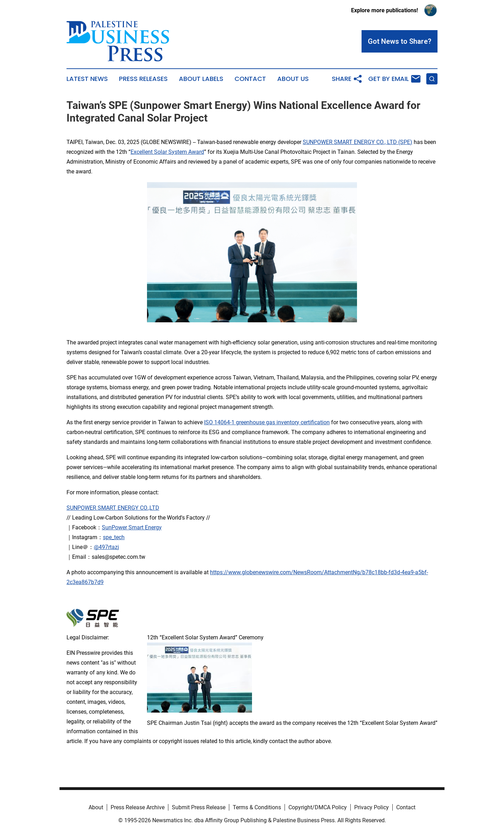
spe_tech (114, 537)
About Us (293, 79)
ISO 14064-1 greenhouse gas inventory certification (267, 422)
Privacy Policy (372, 807)
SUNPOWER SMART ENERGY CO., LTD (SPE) (358, 142)
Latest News (87, 79)
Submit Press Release (199, 807)
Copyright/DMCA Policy (318, 807)
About (96, 807)
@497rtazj (106, 547)
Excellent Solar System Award (167, 152)
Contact (250, 79)
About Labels (201, 79)
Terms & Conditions (257, 807)
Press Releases (143, 79)
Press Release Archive (138, 807)
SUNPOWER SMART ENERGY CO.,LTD (113, 508)
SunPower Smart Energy (132, 527)
